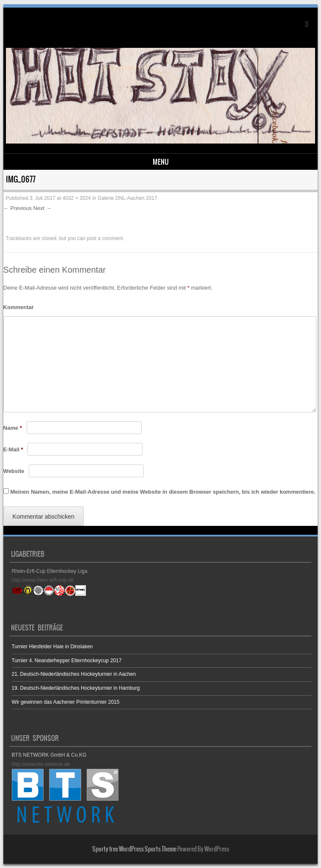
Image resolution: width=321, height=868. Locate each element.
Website (14, 471)
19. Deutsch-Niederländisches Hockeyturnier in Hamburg (76, 688)
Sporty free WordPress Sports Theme (134, 849)
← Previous (18, 208)
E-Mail (13, 449)
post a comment (105, 238)
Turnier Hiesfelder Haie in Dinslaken (52, 647)
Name (13, 428)
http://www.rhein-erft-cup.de (43, 580)
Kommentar (19, 307)
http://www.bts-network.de (41, 764)
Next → (42, 208)
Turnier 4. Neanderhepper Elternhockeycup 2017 (67, 661)
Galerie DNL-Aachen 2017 (128, 198)
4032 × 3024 (77, 198)
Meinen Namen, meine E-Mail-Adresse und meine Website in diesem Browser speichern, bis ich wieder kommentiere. (163, 492)
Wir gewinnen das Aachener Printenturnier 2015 (66, 702)
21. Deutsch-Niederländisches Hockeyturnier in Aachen (74, 674)
